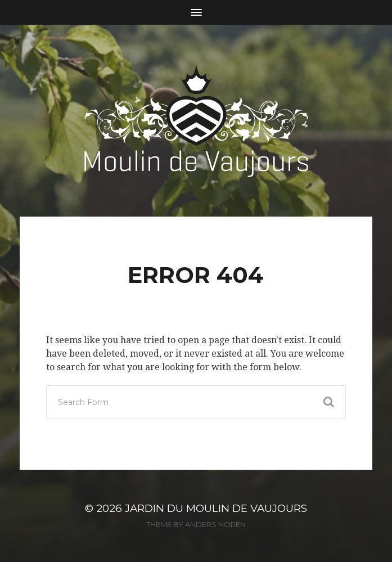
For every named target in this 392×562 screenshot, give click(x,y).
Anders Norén (215, 524)
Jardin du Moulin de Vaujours (216, 508)
